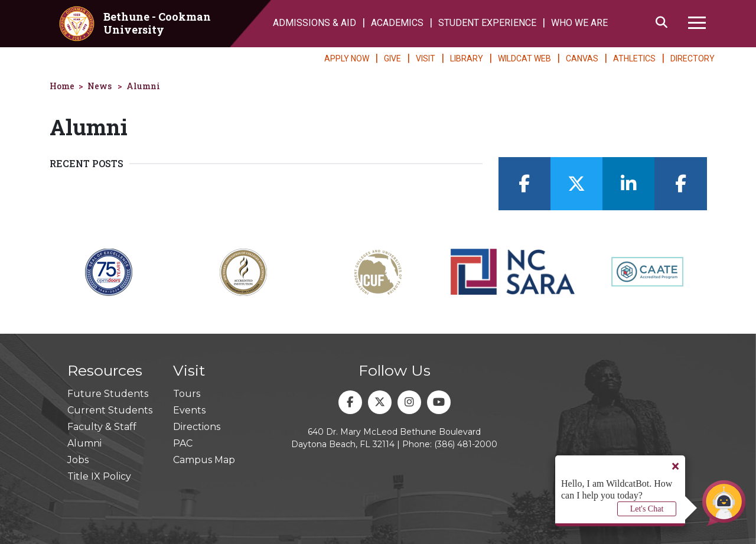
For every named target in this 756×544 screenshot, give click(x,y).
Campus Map (204, 460)
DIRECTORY (693, 58)
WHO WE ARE (579, 23)
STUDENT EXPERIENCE (487, 23)
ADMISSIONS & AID (315, 23)
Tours (187, 394)
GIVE (392, 58)
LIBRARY (467, 58)
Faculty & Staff (102, 427)
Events (189, 410)
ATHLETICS (634, 58)
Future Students (108, 394)
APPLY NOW (347, 58)
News (100, 86)
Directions (197, 427)
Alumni (143, 86)
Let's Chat (647, 509)
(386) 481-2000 (466, 444)
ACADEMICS (397, 23)
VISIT (426, 58)
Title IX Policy (99, 476)
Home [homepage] (62, 86)
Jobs (78, 460)
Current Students (110, 410)
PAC (183, 443)
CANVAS (582, 58)
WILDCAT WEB (524, 58)
